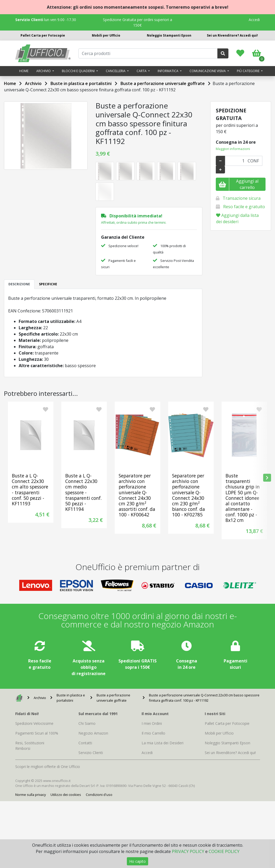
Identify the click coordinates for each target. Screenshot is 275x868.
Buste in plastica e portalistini (81, 83)
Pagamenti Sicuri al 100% (37, 733)
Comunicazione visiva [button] (208, 71)
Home (24, 71)
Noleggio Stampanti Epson (169, 35)
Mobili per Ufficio (106, 35)
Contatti (85, 743)
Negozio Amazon (93, 733)
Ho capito (137, 861)
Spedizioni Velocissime (34, 723)
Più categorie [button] (249, 71)
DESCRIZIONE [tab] (19, 284)
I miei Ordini (152, 723)
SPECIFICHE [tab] (48, 284)
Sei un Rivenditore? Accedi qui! (232, 35)
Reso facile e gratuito (244, 207)
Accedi (254, 20)
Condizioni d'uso (99, 795)
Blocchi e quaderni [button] (79, 71)
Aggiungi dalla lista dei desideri (237, 218)
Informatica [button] (168, 71)
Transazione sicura (242, 198)
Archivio (33, 83)
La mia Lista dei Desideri (162, 743)
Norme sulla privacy (31, 795)
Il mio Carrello (153, 733)
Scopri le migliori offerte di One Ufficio (48, 767)
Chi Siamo (87, 723)
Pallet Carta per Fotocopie (43, 35)
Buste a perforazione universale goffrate (163, 83)
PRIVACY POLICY (188, 851)
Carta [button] (142, 71)
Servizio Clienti (91, 753)
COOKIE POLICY (224, 851)
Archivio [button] (44, 71)
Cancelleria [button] (116, 71)
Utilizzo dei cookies (66, 795)
